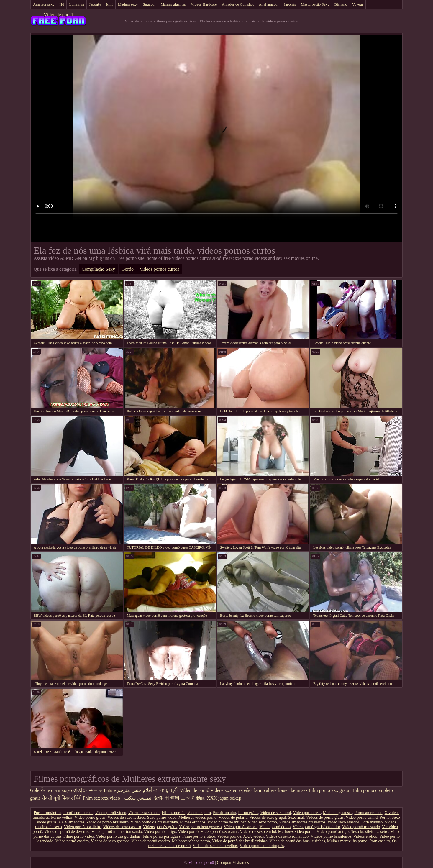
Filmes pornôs (173, 813)
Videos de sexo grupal (268, 817)
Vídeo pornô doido (275, 827)
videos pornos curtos (160, 269)
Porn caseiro (380, 841)
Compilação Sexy (98, 269)
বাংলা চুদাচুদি (166, 790)
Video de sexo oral (276, 813)
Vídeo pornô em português (262, 846)
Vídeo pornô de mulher (227, 822)
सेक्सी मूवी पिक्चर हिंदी (62, 798)
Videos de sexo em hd (258, 832)
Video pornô (188, 832)
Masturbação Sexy (315, 4)
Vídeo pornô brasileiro (83, 827)
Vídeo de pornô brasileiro (107, 822)
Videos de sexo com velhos (215, 846)
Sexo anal (296, 817)
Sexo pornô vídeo (162, 817)
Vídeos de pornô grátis (325, 817)
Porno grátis (248, 813)
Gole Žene (40, 790)
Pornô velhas (62, 817)
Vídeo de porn (199, 813)
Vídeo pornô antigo (160, 832)
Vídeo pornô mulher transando (117, 832)
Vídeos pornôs (229, 836)
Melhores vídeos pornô (191, 841)
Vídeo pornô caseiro (72, 841)
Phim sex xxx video (102, 798)
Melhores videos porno (197, 817)
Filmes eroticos (193, 822)
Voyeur (358, 4)
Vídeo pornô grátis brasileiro (316, 827)
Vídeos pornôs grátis (160, 827)
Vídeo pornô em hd (362, 817)
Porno (384, 817)
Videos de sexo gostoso (110, 841)
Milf (110, 4)
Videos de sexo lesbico (126, 817)
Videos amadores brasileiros (302, 822)
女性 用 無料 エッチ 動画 (180, 798)
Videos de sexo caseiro (122, 827)
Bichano (341, 4)
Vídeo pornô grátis (90, 817)
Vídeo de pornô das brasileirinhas (240, 841)
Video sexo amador (343, 822)
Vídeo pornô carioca (240, 827)
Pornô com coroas (78, 813)
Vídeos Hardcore (204, 4)
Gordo (128, 269)
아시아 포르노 (88, 790)
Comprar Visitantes (233, 863)
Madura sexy (128, 4)
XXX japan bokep (224, 798)
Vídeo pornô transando (361, 827)
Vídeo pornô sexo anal (219, 832)
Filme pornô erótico (199, 836)
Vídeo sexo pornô (262, 822)
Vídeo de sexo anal (144, 813)
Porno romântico (47, 813)
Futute (110, 790)
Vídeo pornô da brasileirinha (154, 822)
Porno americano (368, 813)
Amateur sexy (44, 4)
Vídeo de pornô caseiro (151, 841)
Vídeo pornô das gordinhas (118, 836)
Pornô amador (224, 813)
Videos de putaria (233, 817)
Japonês (95, 4)
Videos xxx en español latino (238, 790)
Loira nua (76, 4)
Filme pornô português (161, 836)
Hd (62, 4)
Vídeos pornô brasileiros (331, 836)
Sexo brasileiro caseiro (370, 832)
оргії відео (61, 790)
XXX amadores (71, 822)
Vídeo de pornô (58, 15)
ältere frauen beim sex (287, 790)
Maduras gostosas (337, 813)
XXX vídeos (253, 836)
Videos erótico (365, 836)
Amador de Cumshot (238, 4)
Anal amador (269, 4)
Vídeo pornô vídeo (111, 813)
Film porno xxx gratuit (330, 790)
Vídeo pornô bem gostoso (200, 827)
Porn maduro (372, 822)
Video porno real (307, 813)
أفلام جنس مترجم (135, 790)
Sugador (149, 4)
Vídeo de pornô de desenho (67, 832)
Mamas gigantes (173, 4)
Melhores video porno (296, 832)
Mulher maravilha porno (347, 841)
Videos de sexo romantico (287, 836)
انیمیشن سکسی (137, 798)
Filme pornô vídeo (79, 836)
